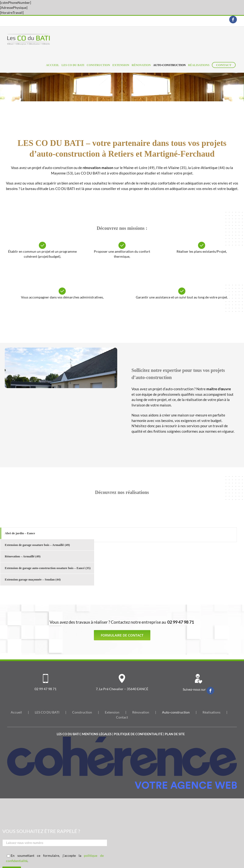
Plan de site (175, 734)
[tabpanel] (165, 535)
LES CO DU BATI (47, 712)
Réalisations (211, 712)
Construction (82, 712)
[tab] (47, 533)
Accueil (16, 712)
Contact (122, 717)
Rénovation (141, 712)
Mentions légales (97, 734)
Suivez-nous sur (195, 689)
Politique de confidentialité (138, 734)
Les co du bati (68, 734)
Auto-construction (176, 712)
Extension (112, 712)
